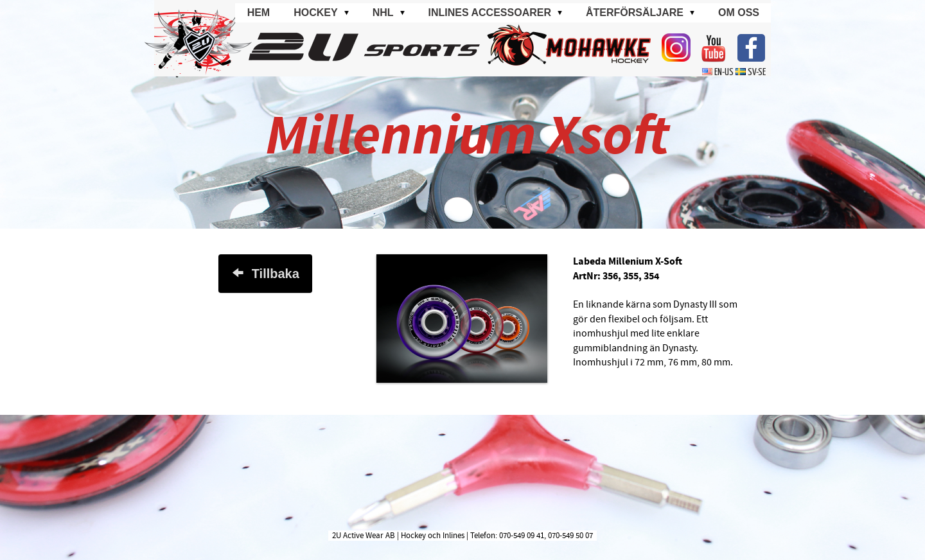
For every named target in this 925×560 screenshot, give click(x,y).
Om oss (739, 13)
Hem (259, 13)
